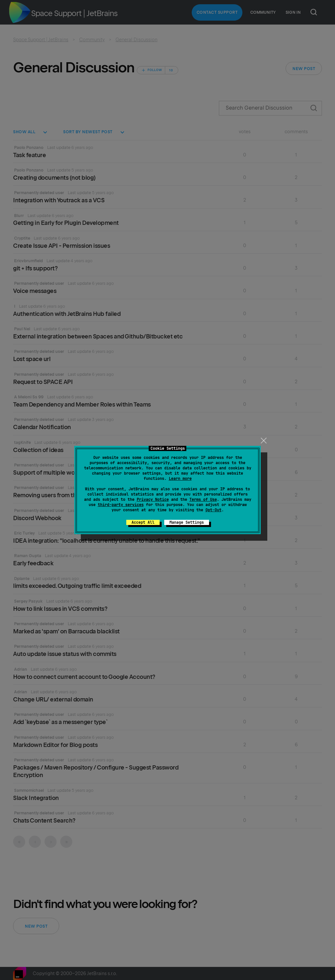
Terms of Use (203, 499)
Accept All (143, 522)
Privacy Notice (153, 499)
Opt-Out (213, 510)
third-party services (121, 505)
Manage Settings (187, 522)
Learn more (180, 479)
